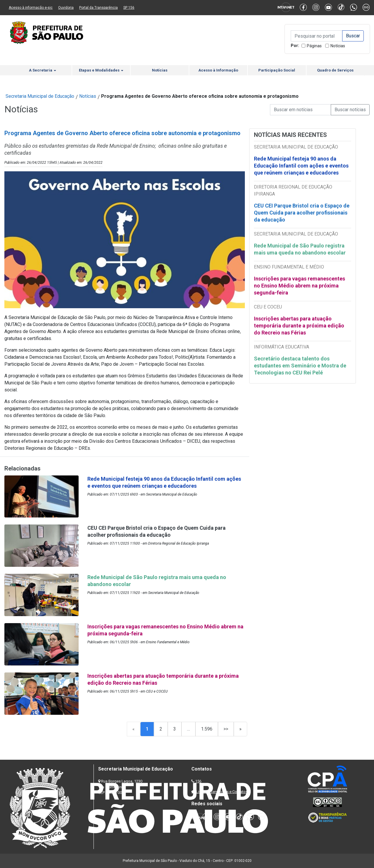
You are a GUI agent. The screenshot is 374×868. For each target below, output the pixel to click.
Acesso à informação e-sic (31, 8)
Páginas (314, 46)
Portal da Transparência (98, 8)
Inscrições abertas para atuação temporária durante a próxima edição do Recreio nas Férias (299, 326)
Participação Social (277, 70)
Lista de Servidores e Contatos (222, 792)
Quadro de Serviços (335, 70)
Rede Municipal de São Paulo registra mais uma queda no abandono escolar (300, 249)
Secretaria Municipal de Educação (40, 96)
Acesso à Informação (218, 70)
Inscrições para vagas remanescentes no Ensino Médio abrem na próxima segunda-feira (299, 286)
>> (226, 729)
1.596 (207, 729)
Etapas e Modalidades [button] (101, 70)
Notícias (338, 46)
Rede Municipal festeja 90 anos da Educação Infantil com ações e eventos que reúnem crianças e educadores (301, 166)
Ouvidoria (66, 8)
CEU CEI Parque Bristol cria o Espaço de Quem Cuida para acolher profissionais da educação (302, 213)
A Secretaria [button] (43, 70)
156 (198, 781)
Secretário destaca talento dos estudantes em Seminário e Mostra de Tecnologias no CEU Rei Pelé (300, 366)
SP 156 (129, 8)
